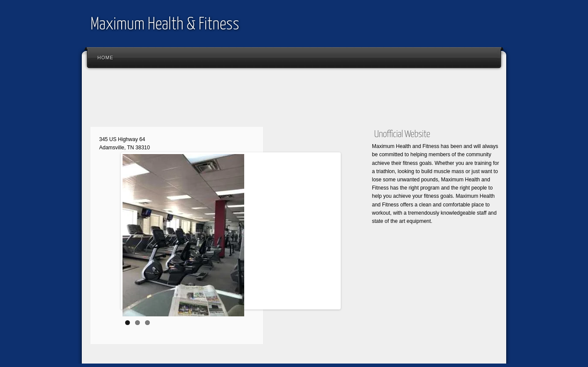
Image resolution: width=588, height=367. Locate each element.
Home (105, 58)
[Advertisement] (244, 100)
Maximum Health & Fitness (165, 25)
